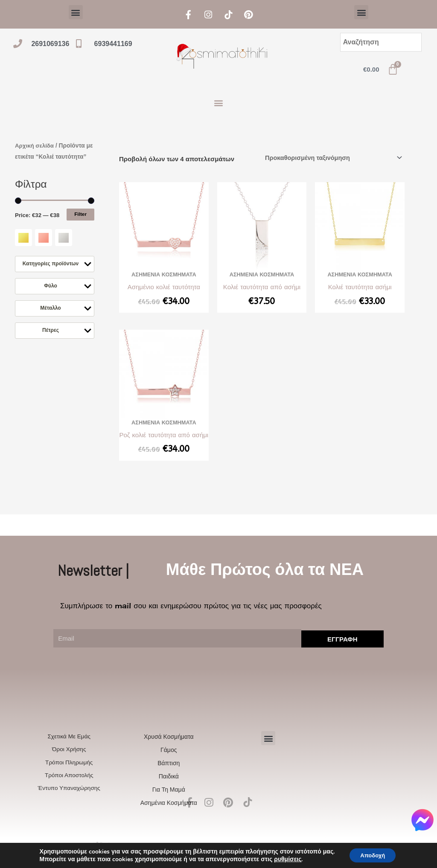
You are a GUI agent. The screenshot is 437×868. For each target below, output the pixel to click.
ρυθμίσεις (285, 859)
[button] (76, 12)
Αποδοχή (373, 855)
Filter (80, 225)
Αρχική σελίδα (35, 146)
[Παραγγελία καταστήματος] (330, 158)
